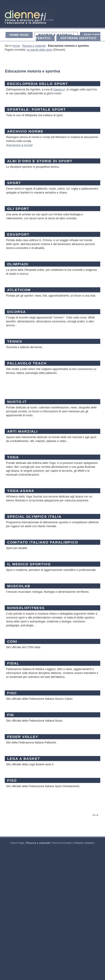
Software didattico (78, 38)
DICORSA (17, 312)
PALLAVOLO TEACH (27, 363)
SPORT (14, 183)
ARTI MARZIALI (22, 431)
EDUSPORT (18, 234)
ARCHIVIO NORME (25, 131)
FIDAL (13, 663)
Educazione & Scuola (20, 145)
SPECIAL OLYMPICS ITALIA (34, 516)
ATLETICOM (19, 290)
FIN (11, 715)
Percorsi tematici (62, 843)
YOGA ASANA (21, 491)
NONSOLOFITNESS (26, 608)
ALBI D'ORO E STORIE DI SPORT (40, 161)
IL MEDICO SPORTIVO (29, 564)
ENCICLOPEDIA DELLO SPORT (38, 84)
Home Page (19, 35)
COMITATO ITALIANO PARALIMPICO (43, 542)
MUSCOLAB (19, 586)
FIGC (12, 693)
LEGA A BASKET (24, 759)
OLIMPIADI (18, 264)
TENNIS (15, 341)
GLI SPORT (18, 209)
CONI (12, 641)
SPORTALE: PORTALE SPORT (37, 109)
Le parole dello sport (39, 50)
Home (16, 46)
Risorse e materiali (56, 35)
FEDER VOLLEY (23, 737)
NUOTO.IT (17, 402)
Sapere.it (59, 90)
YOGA (13, 457)
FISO (12, 780)
